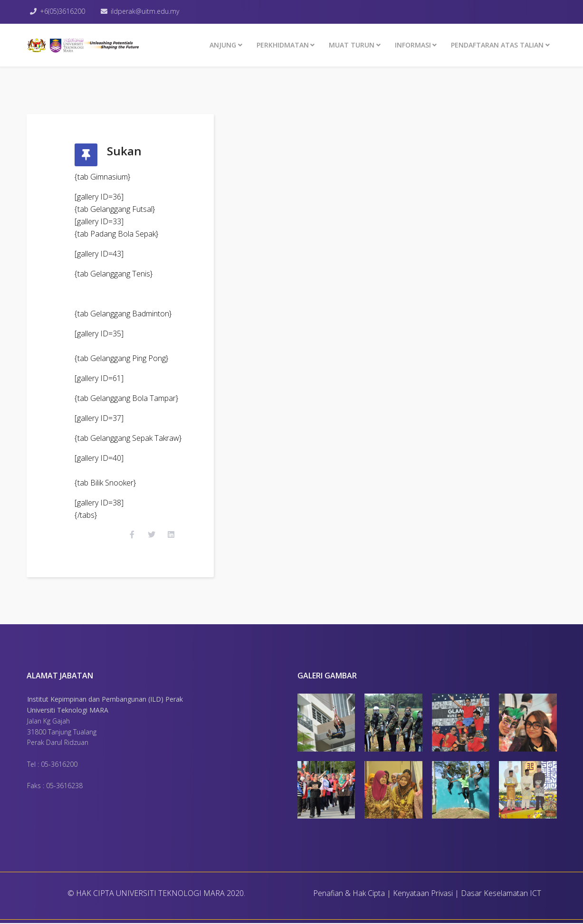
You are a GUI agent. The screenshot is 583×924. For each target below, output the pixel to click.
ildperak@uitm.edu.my (145, 11)
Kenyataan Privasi (423, 894)
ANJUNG (223, 45)
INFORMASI (413, 45)
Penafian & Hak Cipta (349, 894)
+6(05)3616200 (63, 11)
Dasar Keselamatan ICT (501, 894)
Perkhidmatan (283, 45)
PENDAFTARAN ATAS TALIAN (497, 45)
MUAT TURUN (352, 45)
